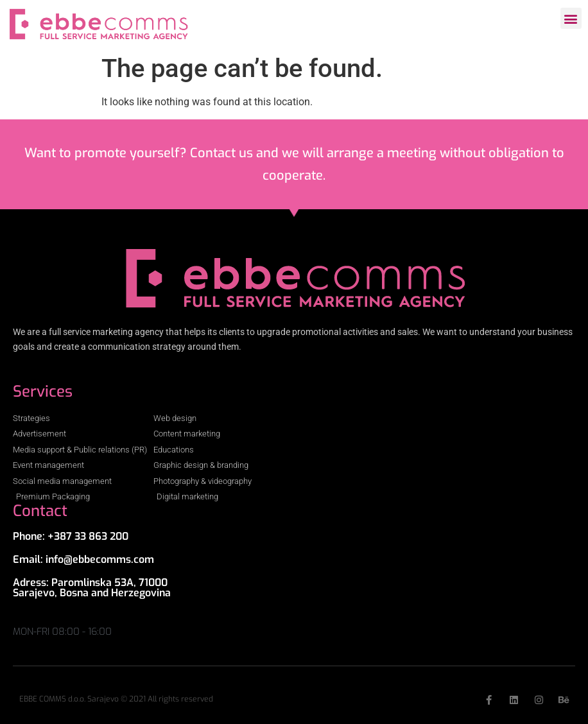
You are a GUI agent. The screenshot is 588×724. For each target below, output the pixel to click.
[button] (571, 18)
